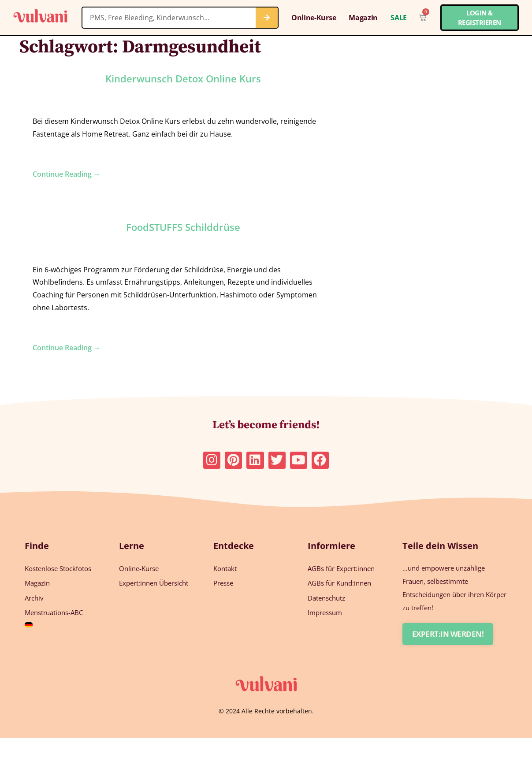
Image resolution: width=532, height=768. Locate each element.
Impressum (325, 612)
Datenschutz (326, 597)
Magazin (363, 18)
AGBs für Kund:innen (339, 583)
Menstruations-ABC (54, 612)
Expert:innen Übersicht (154, 583)
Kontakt (225, 568)
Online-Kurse (314, 18)
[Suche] (267, 18)
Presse (223, 583)
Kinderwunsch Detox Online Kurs (183, 78)
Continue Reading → (67, 174)
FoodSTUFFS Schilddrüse (183, 227)
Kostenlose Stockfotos (58, 568)
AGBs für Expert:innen (341, 568)
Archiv (34, 597)
